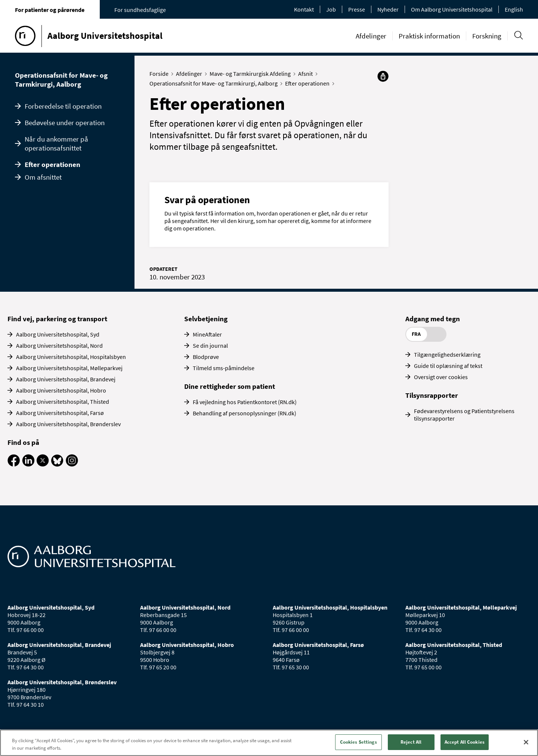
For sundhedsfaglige (140, 10)
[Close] (526, 742)
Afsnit (307, 74)
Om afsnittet (43, 177)
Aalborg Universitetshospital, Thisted (63, 402)
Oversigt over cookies (441, 377)
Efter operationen (52, 164)
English (514, 9)
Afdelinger (371, 36)
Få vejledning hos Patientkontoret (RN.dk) (245, 402)
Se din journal (210, 346)
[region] (269, 743)
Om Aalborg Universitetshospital (452, 9)
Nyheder (388, 9)
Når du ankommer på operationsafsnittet (56, 143)
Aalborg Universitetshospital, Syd (58, 334)
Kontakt (304, 9)
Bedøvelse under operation (65, 123)
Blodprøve (206, 357)
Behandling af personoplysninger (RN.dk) (245, 413)
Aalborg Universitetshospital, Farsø (60, 413)
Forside (161, 74)
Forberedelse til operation (63, 106)
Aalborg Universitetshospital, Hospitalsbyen (71, 357)
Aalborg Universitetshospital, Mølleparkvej (69, 368)
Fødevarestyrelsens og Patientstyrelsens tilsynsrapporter (464, 415)
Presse (357, 9)
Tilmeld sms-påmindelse (224, 368)
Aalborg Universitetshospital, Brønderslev (68, 424)
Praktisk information (429, 36)
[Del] (383, 76)
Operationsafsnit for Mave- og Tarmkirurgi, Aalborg (61, 80)
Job (331, 9)
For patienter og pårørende (50, 10)
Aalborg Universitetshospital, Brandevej (66, 379)
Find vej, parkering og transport (57, 319)
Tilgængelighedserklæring (447, 354)
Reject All (411, 742)
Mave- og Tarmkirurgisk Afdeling (252, 74)
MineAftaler (207, 334)
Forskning (487, 36)
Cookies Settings (358, 742)
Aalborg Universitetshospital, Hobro (61, 390)
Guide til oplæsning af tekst (448, 366)
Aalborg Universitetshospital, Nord (59, 346)
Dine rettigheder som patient (230, 386)
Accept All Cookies (465, 742)
